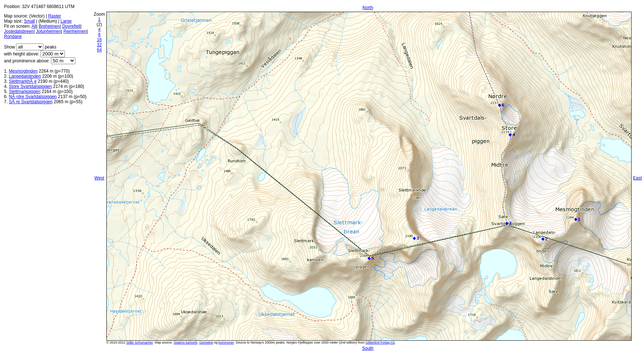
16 (99, 40)
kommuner (226, 343)
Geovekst (206, 343)
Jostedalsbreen (19, 31)
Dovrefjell (71, 26)
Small (30, 21)
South (368, 348)
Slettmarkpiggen (25, 92)
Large (66, 21)
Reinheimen (75, 31)
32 (99, 45)
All (34, 26)
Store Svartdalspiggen (30, 86)
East (637, 178)
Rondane (13, 36)
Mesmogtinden (23, 71)
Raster (54, 16)
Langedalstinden (25, 76)
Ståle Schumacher (140, 343)
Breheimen (49, 26)
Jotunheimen (49, 31)
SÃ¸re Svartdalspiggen (31, 102)
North (368, 8)
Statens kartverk (186, 343)
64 (99, 50)
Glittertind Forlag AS (380, 343)
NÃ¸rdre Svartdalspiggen (33, 97)
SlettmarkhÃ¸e (23, 81)
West (99, 178)
